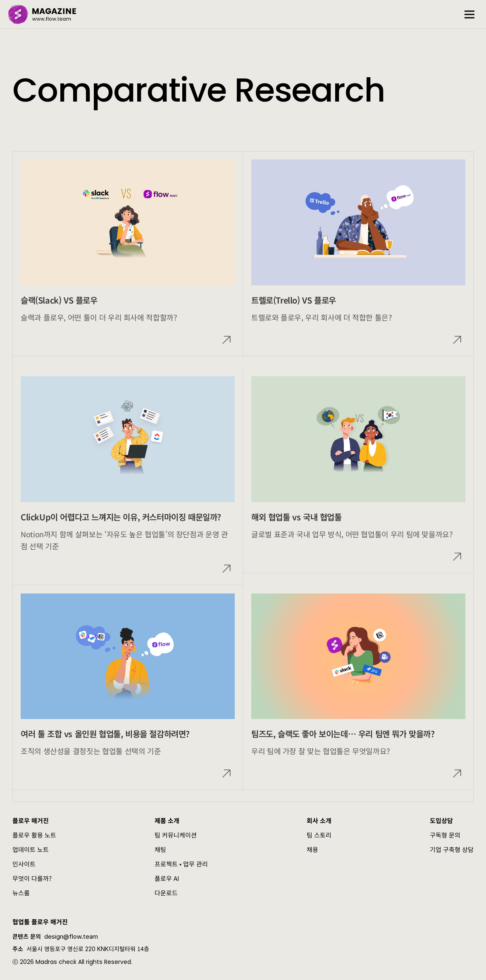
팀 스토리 (319, 835)
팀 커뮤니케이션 (176, 835)
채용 (312, 849)
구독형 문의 (445, 835)
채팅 (160, 849)
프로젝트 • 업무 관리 (181, 864)
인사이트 (24, 864)
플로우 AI (167, 878)
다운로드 (166, 893)
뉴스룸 (21, 893)
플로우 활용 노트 (34, 835)
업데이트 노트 (31, 849)
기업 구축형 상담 (452, 849)
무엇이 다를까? (32, 878)
